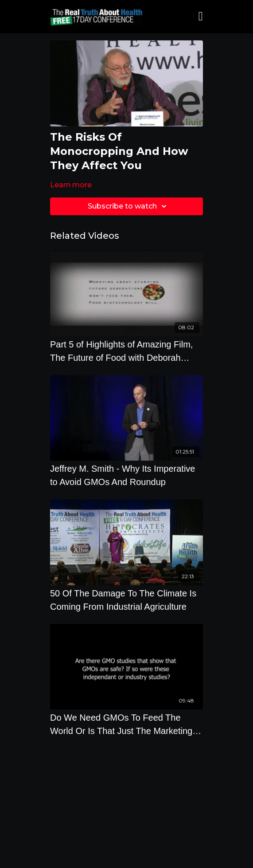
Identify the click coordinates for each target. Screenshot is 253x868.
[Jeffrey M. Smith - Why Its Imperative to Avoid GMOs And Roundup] (126, 475)
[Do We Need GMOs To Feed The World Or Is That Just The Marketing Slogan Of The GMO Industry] (126, 724)
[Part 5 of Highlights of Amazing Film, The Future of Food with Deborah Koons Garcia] (126, 351)
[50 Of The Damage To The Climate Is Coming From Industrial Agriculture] (126, 600)
